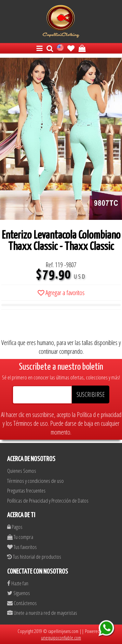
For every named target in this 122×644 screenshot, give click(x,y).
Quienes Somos (22, 471)
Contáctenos (22, 603)
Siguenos (19, 593)
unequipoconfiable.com (61, 638)
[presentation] (51, 326)
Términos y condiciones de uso (35, 481)
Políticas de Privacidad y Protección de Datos (48, 501)
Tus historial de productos (34, 557)
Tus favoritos (22, 547)
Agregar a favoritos (61, 293)
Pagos (15, 527)
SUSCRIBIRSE (91, 394)
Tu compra (20, 537)
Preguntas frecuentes (26, 490)
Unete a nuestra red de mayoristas (42, 613)
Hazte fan (18, 583)
